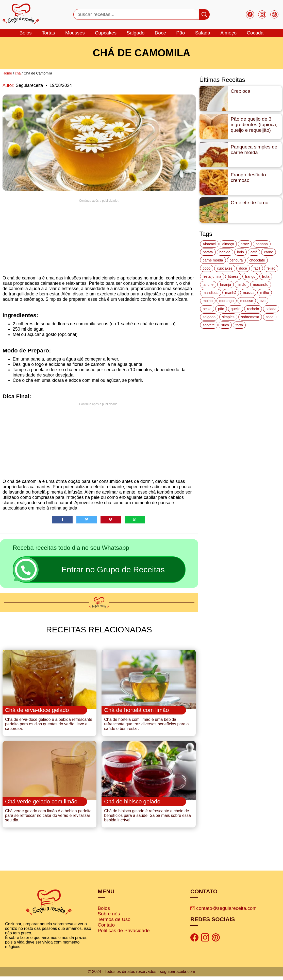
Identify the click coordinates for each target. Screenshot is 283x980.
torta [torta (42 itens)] (239, 325)
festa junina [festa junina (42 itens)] (212, 276)
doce (160, 33)
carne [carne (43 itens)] (269, 252)
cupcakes (106, 33)
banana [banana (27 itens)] (262, 244)
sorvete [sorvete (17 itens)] (209, 325)
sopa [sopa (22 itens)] (270, 317)
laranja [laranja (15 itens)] (226, 285)
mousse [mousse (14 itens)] (247, 301)
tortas (48, 33)
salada (203, 33)
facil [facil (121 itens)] (257, 268)
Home (7, 73)
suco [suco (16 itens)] (225, 325)
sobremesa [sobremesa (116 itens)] (250, 317)
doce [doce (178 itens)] (243, 268)
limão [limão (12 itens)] (242, 285)
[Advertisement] (99, 238)
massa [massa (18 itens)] (248, 293)
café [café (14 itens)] (254, 252)
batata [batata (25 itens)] (208, 252)
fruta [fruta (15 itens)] (266, 276)
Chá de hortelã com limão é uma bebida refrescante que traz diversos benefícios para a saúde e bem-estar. (146, 726)
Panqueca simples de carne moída (254, 150)
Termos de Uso (114, 923)
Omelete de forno (249, 203)
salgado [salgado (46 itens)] (209, 317)
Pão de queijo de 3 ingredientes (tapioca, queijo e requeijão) (254, 125)
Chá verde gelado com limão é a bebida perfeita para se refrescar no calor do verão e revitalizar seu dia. (48, 819)
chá (18, 73)
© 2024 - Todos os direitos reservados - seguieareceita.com (141, 975)
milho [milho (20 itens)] (264, 293)
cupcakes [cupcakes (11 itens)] (225, 268)
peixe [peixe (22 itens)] (207, 309)
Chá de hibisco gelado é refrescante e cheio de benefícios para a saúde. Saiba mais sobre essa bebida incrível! (147, 819)
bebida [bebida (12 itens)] (225, 252)
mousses (75, 33)
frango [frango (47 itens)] (250, 276)
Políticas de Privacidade (124, 934)
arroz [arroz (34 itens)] (245, 244)
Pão (180, 33)
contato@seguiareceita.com (223, 912)
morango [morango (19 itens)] (227, 301)
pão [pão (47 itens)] (221, 309)
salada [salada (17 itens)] (271, 309)
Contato (106, 928)
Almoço (228, 33)
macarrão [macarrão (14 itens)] (261, 285)
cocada (255, 33)
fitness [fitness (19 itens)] (233, 276)
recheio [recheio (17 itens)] (253, 309)
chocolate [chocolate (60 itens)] (257, 260)
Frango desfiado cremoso (248, 177)
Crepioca (240, 91)
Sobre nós (109, 917)
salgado (136, 33)
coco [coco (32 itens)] (207, 268)
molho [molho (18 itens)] (208, 301)
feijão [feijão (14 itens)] (271, 268)
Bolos (104, 912)
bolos (26, 33)
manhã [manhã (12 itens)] (231, 293)
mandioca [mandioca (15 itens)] (211, 293)
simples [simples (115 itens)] (228, 317)
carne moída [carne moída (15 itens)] (213, 260)
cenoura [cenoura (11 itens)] (236, 260)
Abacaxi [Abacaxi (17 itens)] (209, 244)
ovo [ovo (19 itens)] (263, 301)
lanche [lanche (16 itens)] (208, 285)
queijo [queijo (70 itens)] (236, 309)
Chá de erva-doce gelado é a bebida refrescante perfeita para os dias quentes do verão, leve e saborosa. (49, 726)
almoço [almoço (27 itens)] (228, 244)
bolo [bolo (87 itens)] (240, 252)
